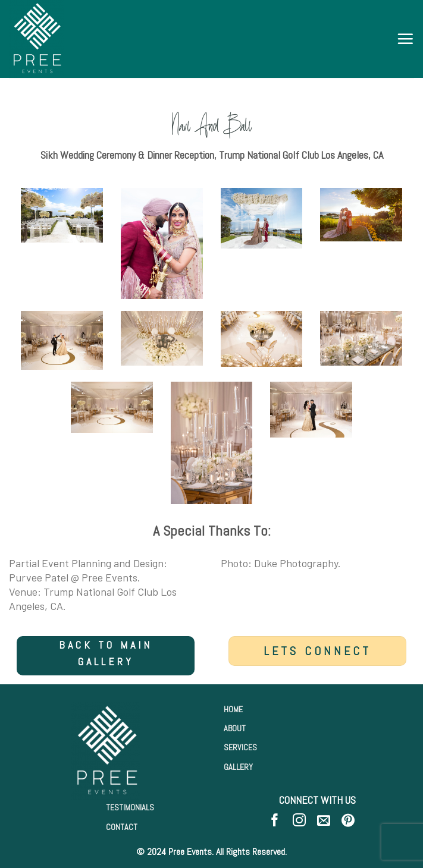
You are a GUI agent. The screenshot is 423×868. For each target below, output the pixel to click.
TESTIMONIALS (130, 807)
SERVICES (240, 747)
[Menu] (405, 39)
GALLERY (238, 767)
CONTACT (122, 827)
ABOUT (235, 728)
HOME (233, 709)
